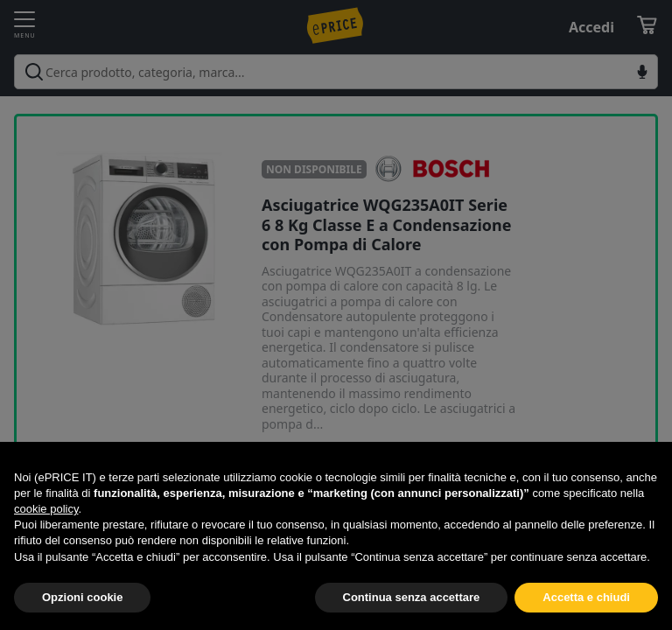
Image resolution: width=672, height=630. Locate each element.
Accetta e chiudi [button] (586, 597)
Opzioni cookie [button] (82, 597)
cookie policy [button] (46, 509)
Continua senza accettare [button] (412, 597)
